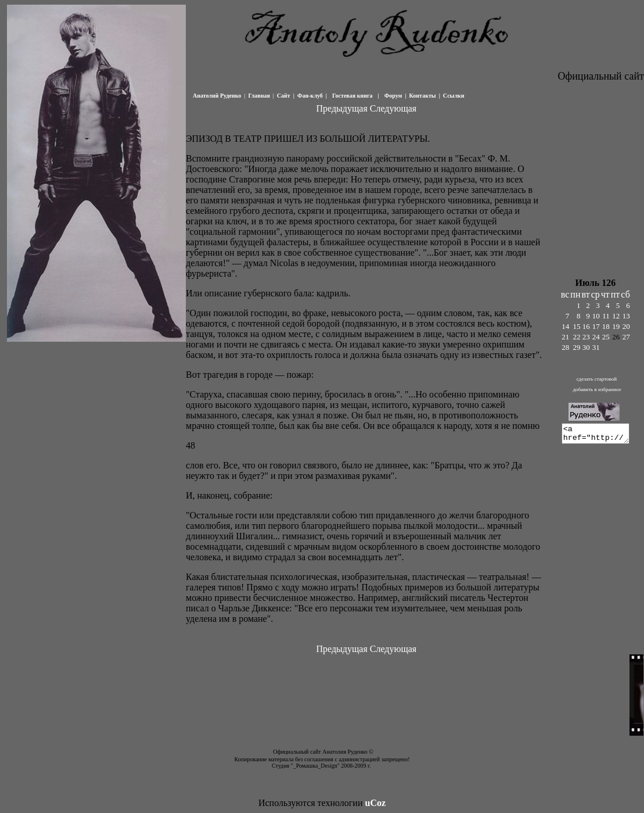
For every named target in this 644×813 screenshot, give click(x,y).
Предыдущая (341, 108)
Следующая (393, 108)
